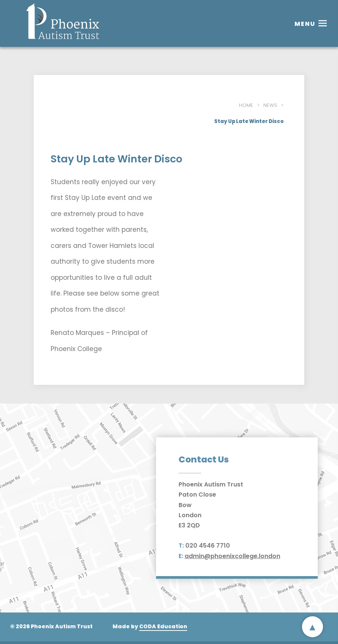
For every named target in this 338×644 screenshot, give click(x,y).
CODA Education (163, 626)
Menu (305, 24)
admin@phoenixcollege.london (232, 556)
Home (246, 105)
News (270, 105)
